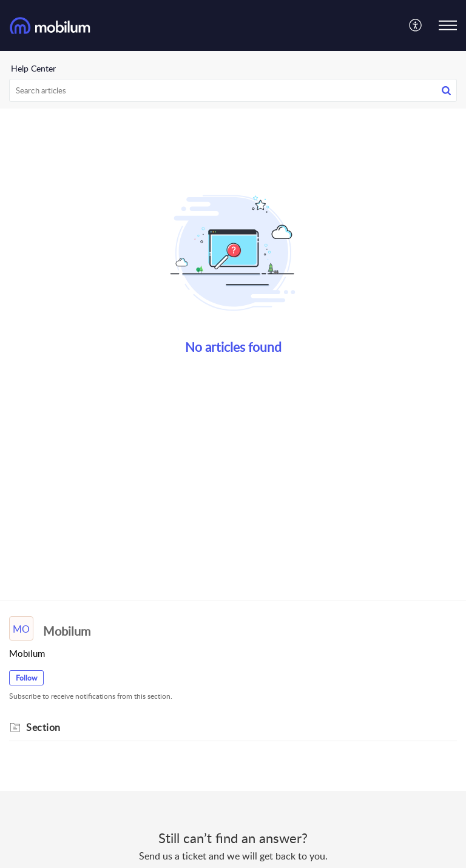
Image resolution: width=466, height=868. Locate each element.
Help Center (33, 68)
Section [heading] (43, 727)
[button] (416, 25)
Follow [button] (26, 678)
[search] (233, 90)
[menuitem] (416, 25)
